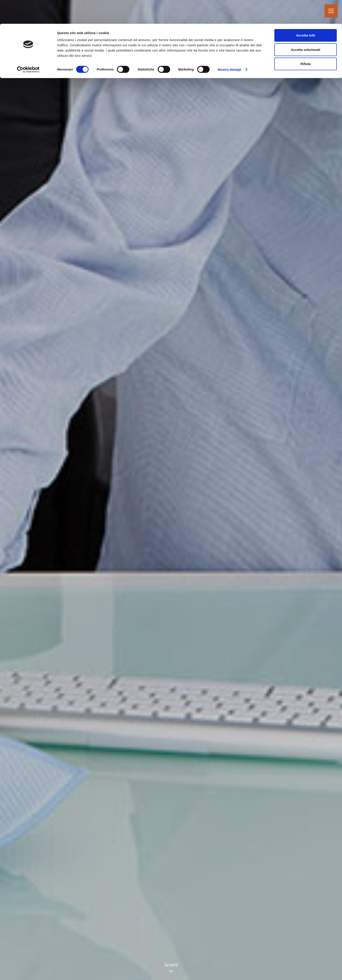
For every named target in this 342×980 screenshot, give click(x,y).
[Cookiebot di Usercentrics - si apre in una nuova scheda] (28, 46)
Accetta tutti (306, 11)
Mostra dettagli (229, 46)
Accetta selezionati (305, 26)
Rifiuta (306, 40)
